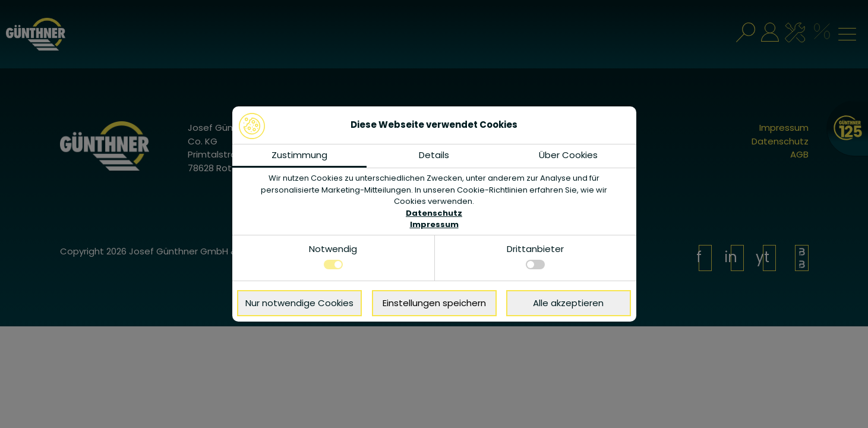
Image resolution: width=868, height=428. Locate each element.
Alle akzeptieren (568, 303)
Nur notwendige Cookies (299, 303)
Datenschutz (434, 213)
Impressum (434, 224)
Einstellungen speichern (434, 303)
